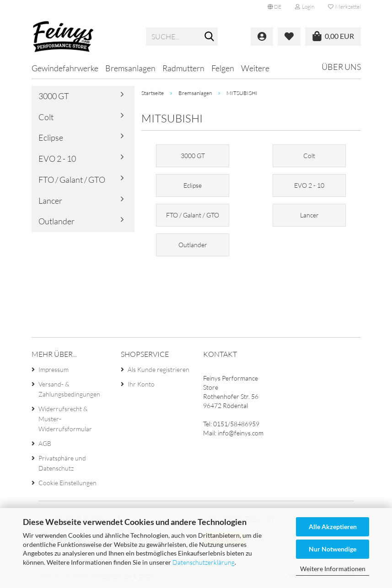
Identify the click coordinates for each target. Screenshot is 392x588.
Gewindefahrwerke (65, 68)
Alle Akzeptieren (333, 527)
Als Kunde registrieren (158, 369)
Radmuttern (183, 68)
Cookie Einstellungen (67, 483)
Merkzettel (344, 7)
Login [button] (305, 7)
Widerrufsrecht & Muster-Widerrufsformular (65, 419)
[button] (274, 7)
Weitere (255, 68)
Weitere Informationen (333, 569)
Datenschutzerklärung (204, 562)
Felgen (223, 68)
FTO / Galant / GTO (72, 180)
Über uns (341, 67)
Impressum (54, 369)
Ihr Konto (141, 384)
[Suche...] (209, 37)
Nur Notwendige (333, 549)
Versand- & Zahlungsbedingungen (69, 389)
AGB (45, 443)
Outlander (56, 221)
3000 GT (54, 96)
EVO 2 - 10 (57, 159)
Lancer (50, 201)
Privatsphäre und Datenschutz (62, 463)
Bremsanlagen (130, 68)
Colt (46, 117)
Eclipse (51, 138)
